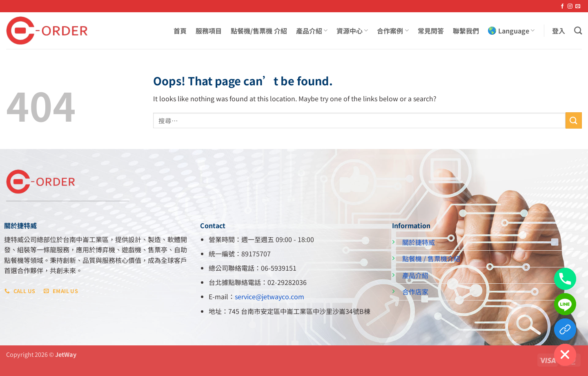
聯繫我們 (466, 31)
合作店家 (415, 291)
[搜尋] (578, 30)
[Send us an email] (578, 7)
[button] (559, 31)
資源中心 (352, 31)
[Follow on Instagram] (570, 7)
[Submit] (574, 120)
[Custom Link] (565, 329)
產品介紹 (312, 31)
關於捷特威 (419, 242)
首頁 (180, 31)
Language (511, 31)
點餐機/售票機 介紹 (259, 31)
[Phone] (565, 279)
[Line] (565, 304)
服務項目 (209, 31)
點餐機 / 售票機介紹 (431, 258)
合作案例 (393, 31)
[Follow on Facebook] (562, 7)
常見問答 (431, 31)
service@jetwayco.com (269, 296)
